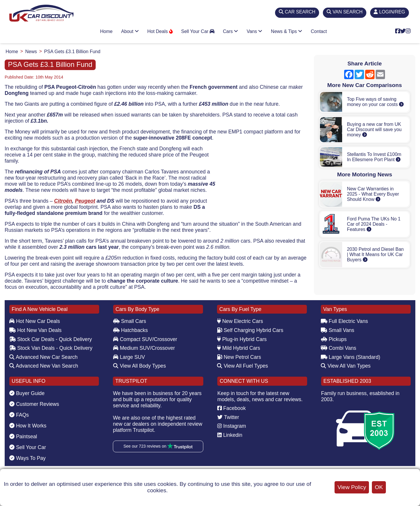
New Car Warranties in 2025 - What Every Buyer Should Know (373, 194)
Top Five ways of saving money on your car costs (375, 102)
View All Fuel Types (243, 366)
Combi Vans (338, 348)
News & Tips (287, 31)
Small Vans (338, 330)
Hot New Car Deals (35, 321)
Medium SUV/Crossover (144, 348)
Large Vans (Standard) (351, 357)
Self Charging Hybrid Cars (250, 330)
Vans (255, 31)
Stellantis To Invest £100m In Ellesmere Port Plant (374, 157)
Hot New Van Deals (35, 330)
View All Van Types (346, 366)
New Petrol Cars (239, 357)
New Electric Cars (240, 321)
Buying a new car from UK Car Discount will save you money (374, 129)
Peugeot (85, 201)
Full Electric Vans (344, 321)
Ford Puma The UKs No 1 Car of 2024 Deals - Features (374, 224)
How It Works (28, 426)
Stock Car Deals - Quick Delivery (51, 339)
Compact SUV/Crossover (145, 339)
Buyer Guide (27, 393)
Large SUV (129, 357)
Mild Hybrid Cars (239, 348)
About (130, 31)
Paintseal (23, 437)
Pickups (334, 339)
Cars (230, 31)
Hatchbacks (131, 330)
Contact (319, 31)
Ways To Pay (28, 458)
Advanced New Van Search (44, 366)
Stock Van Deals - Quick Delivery (51, 348)
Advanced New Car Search (43, 357)
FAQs (19, 415)
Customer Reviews (34, 404)
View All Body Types (140, 366)
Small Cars (130, 321)
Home (106, 31)
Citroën (63, 201)
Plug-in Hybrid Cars (242, 339)
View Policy (352, 487)
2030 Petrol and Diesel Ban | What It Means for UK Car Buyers (375, 254)
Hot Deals (160, 31)
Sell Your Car (198, 31)
